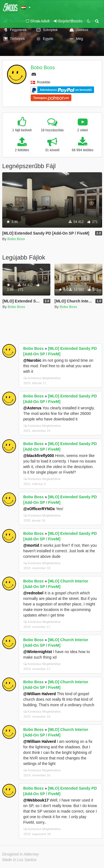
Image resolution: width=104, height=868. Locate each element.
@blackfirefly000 (39, 456)
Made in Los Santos (19, 860)
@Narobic (32, 360)
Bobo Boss (43, 68)
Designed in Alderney (21, 854)
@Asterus (32, 408)
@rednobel (33, 593)
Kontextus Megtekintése (42, 378)
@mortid (31, 545)
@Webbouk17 (36, 800)
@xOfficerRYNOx (39, 509)
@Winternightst (38, 652)
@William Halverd (40, 694)
